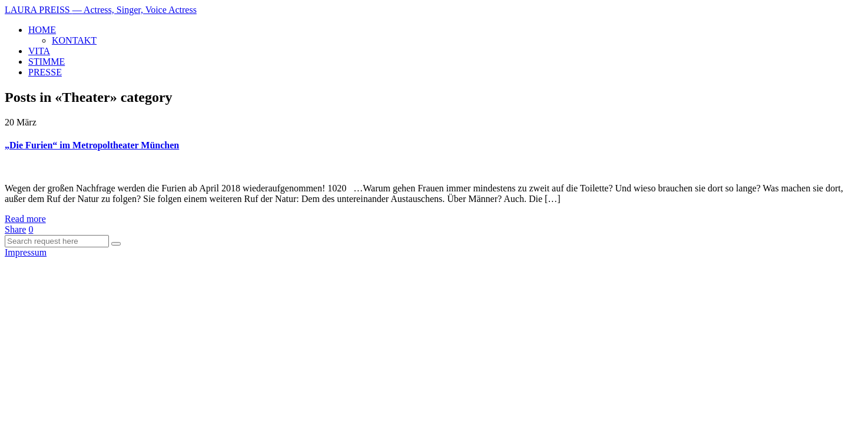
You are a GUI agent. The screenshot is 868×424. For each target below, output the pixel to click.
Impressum (26, 252)
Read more (25, 219)
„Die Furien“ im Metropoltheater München (92, 145)
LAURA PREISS (101, 10)
